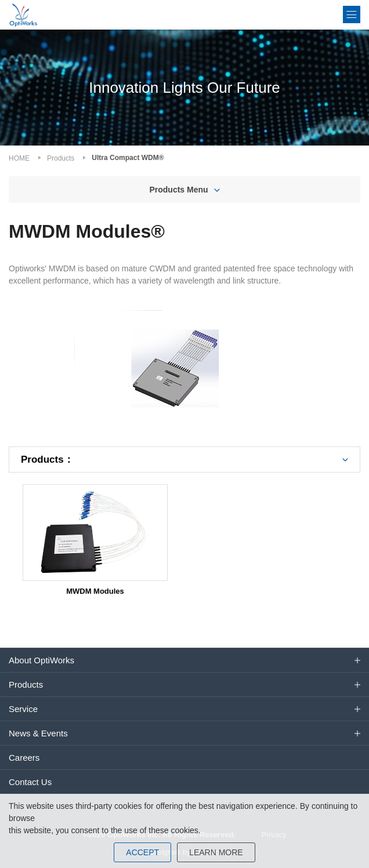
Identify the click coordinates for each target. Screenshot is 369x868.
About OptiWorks (41, 660)
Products (61, 158)
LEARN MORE (216, 852)
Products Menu (178, 190)
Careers (24, 758)
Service (23, 709)
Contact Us (30, 782)
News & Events (38, 733)
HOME (19, 158)
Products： (47, 460)
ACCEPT (142, 852)
